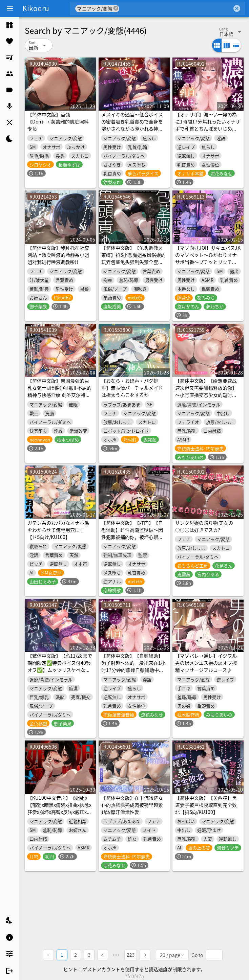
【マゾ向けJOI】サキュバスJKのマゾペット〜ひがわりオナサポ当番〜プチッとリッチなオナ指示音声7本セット (208, 258)
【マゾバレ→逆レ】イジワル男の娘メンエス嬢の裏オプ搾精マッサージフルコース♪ (206, 663)
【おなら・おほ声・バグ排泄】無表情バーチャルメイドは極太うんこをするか (132, 388)
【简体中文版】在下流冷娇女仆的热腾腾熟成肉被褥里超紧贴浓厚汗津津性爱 (132, 805)
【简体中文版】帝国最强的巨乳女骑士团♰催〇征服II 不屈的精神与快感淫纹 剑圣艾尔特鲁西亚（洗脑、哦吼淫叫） (59, 391)
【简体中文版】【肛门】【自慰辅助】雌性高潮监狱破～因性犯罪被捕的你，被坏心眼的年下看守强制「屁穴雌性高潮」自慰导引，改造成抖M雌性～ (134, 540)
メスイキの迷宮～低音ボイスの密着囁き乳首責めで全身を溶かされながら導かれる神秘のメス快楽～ (132, 125)
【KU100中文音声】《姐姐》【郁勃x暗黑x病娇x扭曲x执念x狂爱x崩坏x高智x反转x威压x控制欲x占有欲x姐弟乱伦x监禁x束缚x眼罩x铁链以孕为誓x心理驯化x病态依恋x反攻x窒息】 (59, 815)
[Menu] (10, 8)
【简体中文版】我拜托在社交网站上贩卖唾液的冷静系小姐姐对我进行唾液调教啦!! (58, 255)
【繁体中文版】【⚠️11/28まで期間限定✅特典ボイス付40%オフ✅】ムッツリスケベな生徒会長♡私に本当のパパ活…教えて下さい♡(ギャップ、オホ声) (60, 673)
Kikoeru (36, 8)
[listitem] (9, 25)
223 (131, 955)
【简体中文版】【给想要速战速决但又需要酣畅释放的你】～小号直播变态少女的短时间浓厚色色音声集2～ (206, 391)
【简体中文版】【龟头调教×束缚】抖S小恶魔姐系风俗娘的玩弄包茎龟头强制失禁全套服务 (133, 258)
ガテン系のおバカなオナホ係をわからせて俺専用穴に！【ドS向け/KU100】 (58, 530)
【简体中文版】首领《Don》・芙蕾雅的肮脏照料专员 (58, 121)
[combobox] (176, 8)
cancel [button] (116, 8)
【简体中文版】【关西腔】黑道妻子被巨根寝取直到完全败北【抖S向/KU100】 (206, 805)
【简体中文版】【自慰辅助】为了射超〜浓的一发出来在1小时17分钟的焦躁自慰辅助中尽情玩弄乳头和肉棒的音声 (133, 666)
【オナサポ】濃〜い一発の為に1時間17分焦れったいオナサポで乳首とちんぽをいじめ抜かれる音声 (208, 125)
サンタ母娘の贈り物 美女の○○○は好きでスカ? (204, 526)
